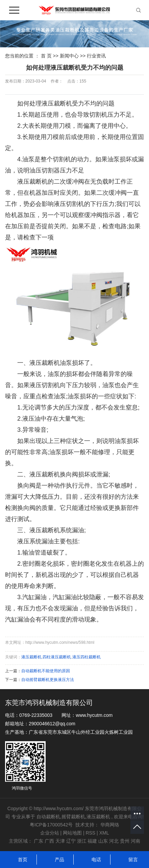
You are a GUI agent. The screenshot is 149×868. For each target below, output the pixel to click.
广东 (39, 841)
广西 (49, 841)
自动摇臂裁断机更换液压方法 (48, 680)
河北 (114, 841)
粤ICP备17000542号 (51, 825)
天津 (60, 841)
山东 (103, 841)
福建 (92, 841)
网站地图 (73, 833)
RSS (90, 833)
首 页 (46, 56)
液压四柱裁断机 (86, 657)
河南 (135, 841)
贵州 (125, 841)
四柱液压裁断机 (57, 657)
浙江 (82, 841)
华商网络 (110, 825)
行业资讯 (96, 56)
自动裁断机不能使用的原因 (46, 671)
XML (104, 833)
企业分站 (50, 833)
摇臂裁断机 (73, 817)
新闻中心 (70, 56)
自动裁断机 (48, 817)
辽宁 (71, 841)
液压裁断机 (31, 657)
